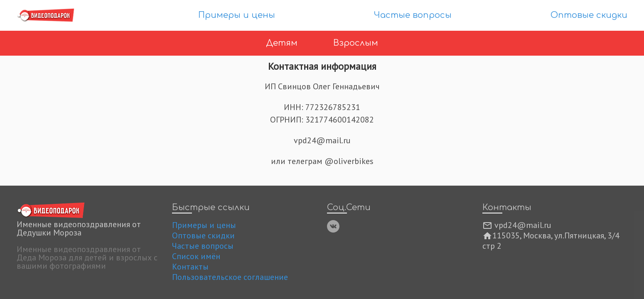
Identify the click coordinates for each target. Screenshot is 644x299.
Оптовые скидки (589, 15)
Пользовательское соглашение (230, 277)
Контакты (190, 267)
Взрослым (356, 43)
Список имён (196, 256)
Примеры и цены (237, 15)
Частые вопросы (413, 15)
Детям (283, 43)
